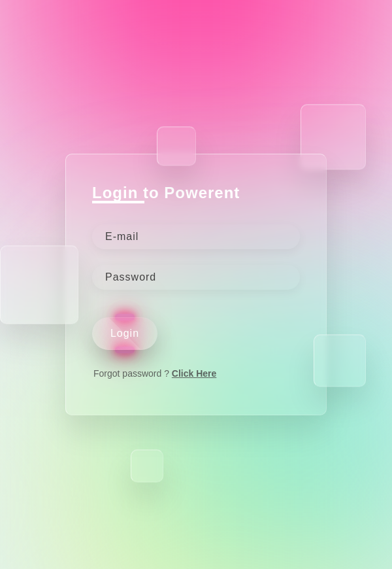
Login (125, 333)
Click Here (194, 373)
